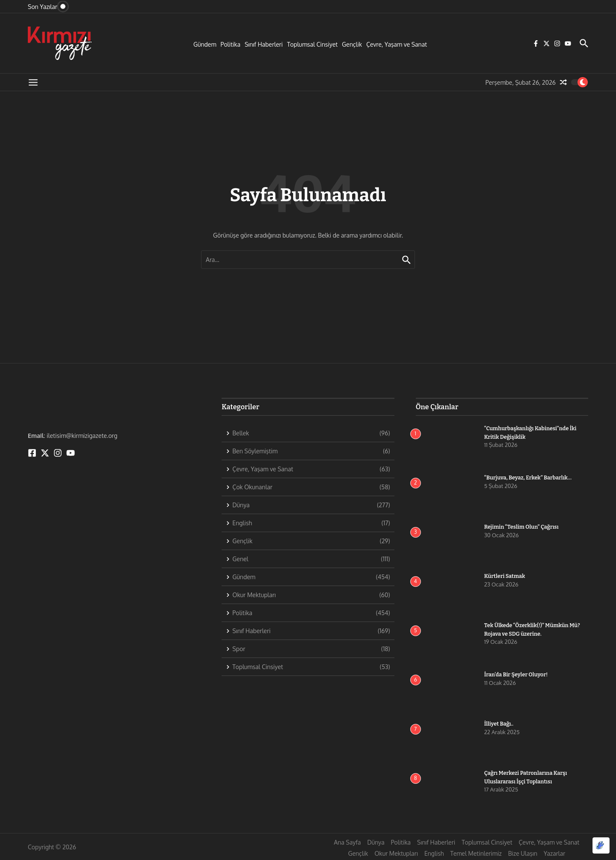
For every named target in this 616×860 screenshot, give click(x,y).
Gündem (205, 44)
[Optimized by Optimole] (601, 845)
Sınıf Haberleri (264, 44)
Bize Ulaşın (523, 853)
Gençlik (352, 44)
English (434, 853)
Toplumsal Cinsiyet (312, 44)
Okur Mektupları (396, 853)
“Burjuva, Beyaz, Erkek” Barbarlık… (529, 478)
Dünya (376, 842)
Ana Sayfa (348, 842)
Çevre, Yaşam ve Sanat (397, 44)
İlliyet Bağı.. (499, 724)
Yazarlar (554, 853)
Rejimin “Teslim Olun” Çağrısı (523, 527)
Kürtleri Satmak (505, 576)
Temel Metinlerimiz (476, 853)
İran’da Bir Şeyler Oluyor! (517, 674)
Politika (231, 44)
